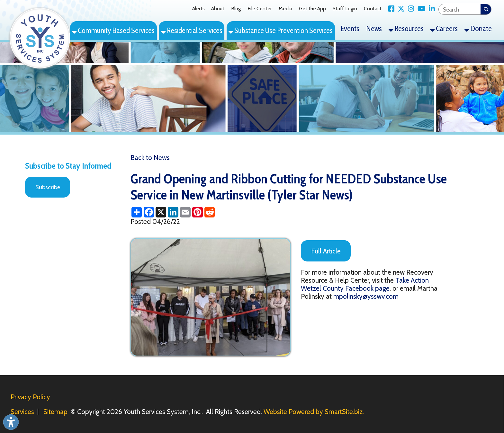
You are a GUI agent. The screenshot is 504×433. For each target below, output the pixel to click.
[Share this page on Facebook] (149, 212)
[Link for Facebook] (389, 9)
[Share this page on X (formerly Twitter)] (161, 212)
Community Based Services (113, 31)
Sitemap (55, 412)
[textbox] (460, 9)
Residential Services (192, 31)
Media (285, 9)
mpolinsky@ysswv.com (366, 296)
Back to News (150, 158)
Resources (406, 29)
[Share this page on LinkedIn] (173, 212)
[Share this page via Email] (185, 212)
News (374, 29)
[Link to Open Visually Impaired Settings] (11, 422)
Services (22, 412)
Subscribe (48, 187)
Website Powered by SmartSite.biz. (314, 412)
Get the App (312, 9)
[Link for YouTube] (420, 9)
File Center (260, 9)
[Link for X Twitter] (400, 9)
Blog (236, 9)
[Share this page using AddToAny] (137, 212)
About (218, 9)
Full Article (326, 251)
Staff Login (345, 9)
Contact (373, 9)
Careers (444, 29)
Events (350, 29)
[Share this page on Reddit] (210, 212)
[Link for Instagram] (409, 9)
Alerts (198, 9)
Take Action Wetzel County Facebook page (365, 284)
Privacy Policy (30, 397)
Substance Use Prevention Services (281, 31)
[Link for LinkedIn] (430, 9)
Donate (478, 29)
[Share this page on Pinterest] (197, 212)
